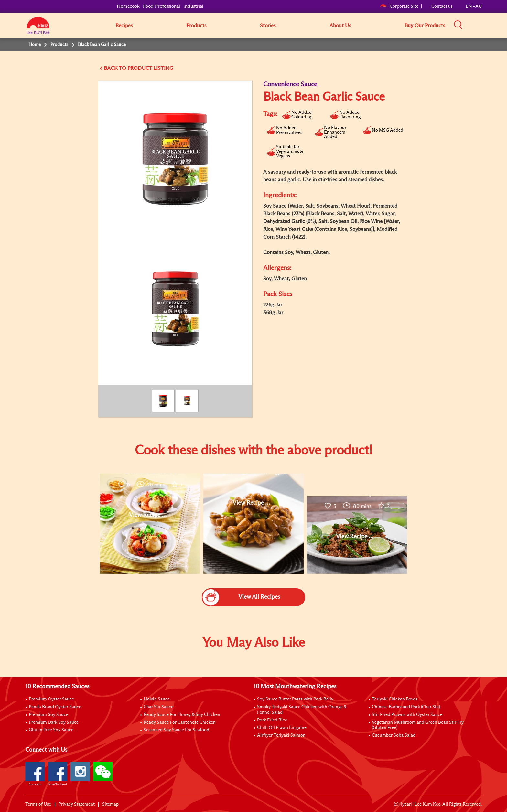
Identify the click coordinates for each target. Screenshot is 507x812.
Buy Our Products (425, 26)
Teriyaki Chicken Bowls (395, 699)
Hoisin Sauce (157, 699)
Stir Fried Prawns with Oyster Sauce (407, 715)
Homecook (128, 6)
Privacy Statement (77, 804)
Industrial (193, 6)
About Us (340, 26)
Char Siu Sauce (158, 707)
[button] (484, 25)
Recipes (124, 26)
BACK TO (116, 68)
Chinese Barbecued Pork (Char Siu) (406, 707)
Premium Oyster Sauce (51, 699)
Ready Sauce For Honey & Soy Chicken (182, 715)
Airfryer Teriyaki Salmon (281, 735)
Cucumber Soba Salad (394, 735)
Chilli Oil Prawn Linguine (282, 728)
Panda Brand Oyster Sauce (55, 707)
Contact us (442, 6)
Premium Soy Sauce (49, 715)
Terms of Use (38, 804)
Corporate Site (399, 6)
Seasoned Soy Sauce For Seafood (176, 730)
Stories (268, 26)
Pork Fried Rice (272, 720)
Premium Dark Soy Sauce (54, 722)
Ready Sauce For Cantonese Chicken (180, 722)
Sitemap (110, 804)
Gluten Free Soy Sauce (51, 730)
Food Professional (162, 6)
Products (196, 26)
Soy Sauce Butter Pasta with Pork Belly (295, 699)
